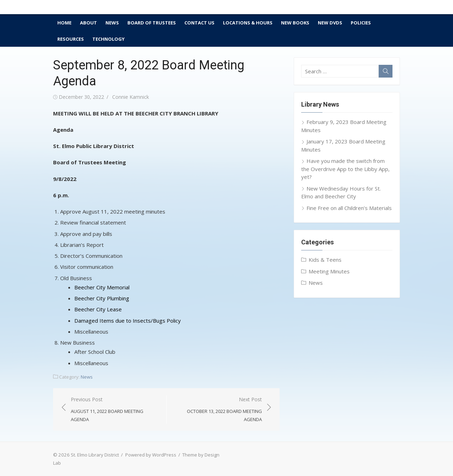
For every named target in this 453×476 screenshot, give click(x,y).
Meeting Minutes (329, 271)
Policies (361, 23)
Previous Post (115, 410)
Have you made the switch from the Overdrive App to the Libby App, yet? (345, 169)
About (88, 23)
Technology (108, 39)
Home (64, 23)
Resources (71, 39)
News (112, 23)
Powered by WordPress (151, 455)
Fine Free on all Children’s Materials (349, 208)
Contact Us (199, 23)
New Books (295, 23)
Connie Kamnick (131, 97)
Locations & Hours (248, 23)
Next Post (218, 410)
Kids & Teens (325, 260)
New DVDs (330, 23)
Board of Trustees (152, 23)
